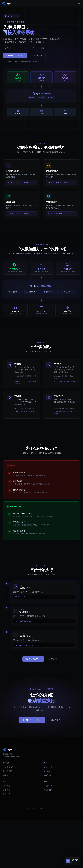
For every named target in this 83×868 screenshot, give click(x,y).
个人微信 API (8, 767)
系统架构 (47, 775)
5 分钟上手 (32, 720)
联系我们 (7, 794)
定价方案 (7, 786)
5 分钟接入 (15, 55)
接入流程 (7, 775)
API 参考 (47, 771)
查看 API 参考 (37, 55)
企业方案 (7, 790)
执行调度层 (8, 771)
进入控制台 (53, 659)
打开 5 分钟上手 (33, 659)
